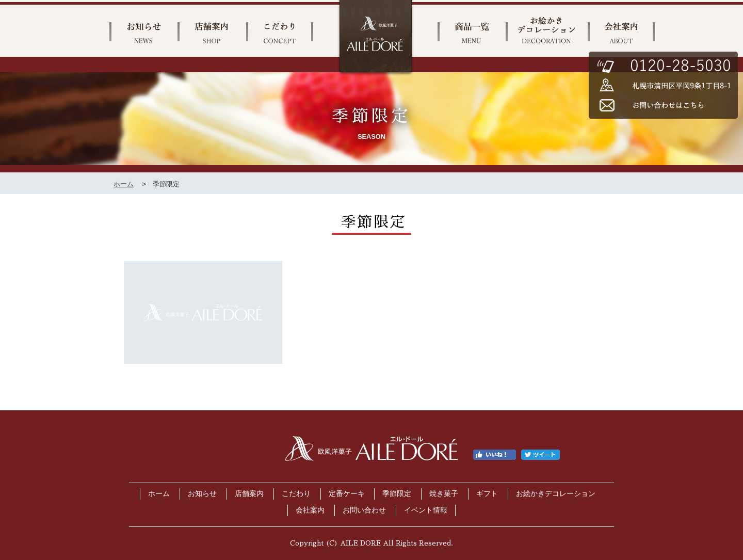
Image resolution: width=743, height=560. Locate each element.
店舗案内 (249, 494)
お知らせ (202, 494)
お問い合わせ (364, 510)
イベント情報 (426, 510)
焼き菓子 (444, 494)
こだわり (296, 494)
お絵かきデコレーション (556, 494)
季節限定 (397, 494)
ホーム (124, 184)
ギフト (487, 494)
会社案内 (310, 510)
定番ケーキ (347, 494)
